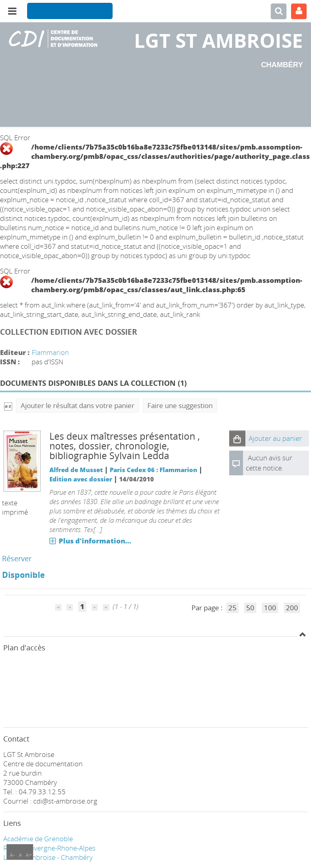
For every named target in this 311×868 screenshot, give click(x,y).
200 (292, 608)
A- (12, 855)
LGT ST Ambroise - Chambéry (48, 857)
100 (270, 608)
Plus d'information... (95, 541)
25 (232, 608)
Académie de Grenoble (38, 839)
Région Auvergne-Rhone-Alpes (49, 848)
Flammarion (50, 352)
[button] (237, 438)
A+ (29, 855)
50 (250, 608)
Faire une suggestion (180, 405)
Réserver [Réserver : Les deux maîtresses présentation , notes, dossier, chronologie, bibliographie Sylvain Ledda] (17, 558)
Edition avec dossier (81, 479)
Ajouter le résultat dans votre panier (78, 405)
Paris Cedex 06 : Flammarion (153, 470)
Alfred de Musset (76, 470)
